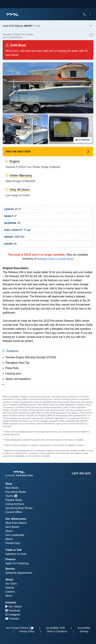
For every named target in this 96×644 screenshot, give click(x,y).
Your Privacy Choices (19, 628)
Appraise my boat (16, 554)
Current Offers (14, 512)
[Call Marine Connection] (85, 14)
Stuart (9, 531)
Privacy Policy (27, 631)
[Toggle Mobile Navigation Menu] (90, 14)
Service (10, 569)
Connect (11, 602)
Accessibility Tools (56, 628)
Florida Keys (13, 543)
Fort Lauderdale (15, 535)
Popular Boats (14, 500)
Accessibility (84, 628)
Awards (10, 588)
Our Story (11, 584)
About (9, 580)
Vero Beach (12, 527)
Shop (9, 484)
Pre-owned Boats (16, 492)
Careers (10, 592)
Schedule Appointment (19, 573)
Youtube (12, 619)
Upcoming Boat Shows (19, 508)
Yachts (9, 496)
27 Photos (83, 140)
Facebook (13, 611)
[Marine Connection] (12, 14)
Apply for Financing (17, 563)
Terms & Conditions (57, 631)
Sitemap (84, 631)
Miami (9, 539)
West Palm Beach (16, 523)
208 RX (28, 26)
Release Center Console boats (55, 259)
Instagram (13, 615)
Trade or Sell (13, 550)
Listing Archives (15, 504)
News (9, 596)
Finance (10, 559)
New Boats (12, 488)
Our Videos (14, 606)
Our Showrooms (16, 519)
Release (19, 26)
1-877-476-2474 (81, 473)
